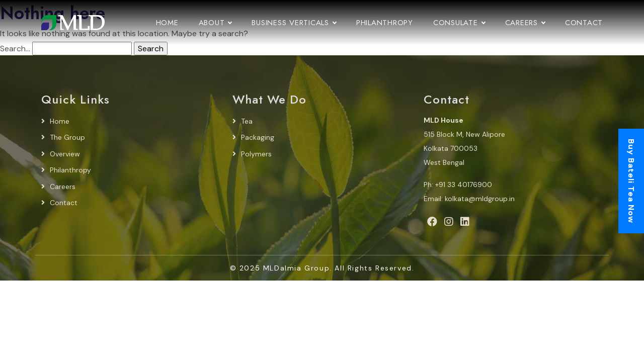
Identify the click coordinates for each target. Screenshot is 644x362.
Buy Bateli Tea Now (631, 181)
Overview (65, 154)
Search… (15, 49)
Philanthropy (385, 23)
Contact (584, 23)
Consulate (459, 23)
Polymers (256, 154)
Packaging (258, 137)
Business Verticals (294, 23)
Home (167, 23)
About (215, 23)
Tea (247, 121)
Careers (525, 23)
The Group (67, 137)
